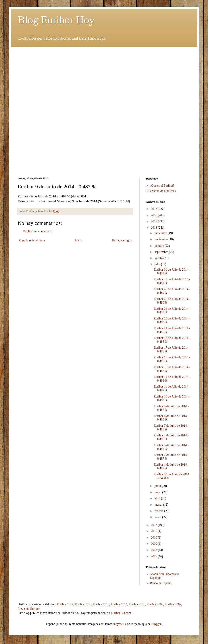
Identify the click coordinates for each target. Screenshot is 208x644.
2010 (154, 538)
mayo (158, 492)
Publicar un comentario (38, 231)
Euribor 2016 (83, 604)
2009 (154, 544)
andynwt (118, 624)
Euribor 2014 (119, 604)
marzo (159, 505)
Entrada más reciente (32, 240)
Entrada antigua (122, 240)
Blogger (156, 624)
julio (158, 264)
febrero (159, 511)
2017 (154, 209)
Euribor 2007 (173, 604)
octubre (159, 246)
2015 (154, 221)
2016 (154, 215)
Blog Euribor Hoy (56, 20)
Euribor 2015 (101, 604)
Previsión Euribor (29, 609)
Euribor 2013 (137, 604)
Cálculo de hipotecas (163, 191)
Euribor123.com (121, 613)
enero (158, 517)
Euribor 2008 (155, 604)
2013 (154, 525)
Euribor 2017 (65, 604)
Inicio (78, 240)
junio (158, 486)
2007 (154, 556)
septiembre (162, 252)
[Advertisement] (104, 78)
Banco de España (161, 583)
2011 (154, 531)
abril (158, 498)
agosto (159, 258)
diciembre (161, 233)
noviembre (161, 239)
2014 (154, 228)
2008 (154, 550)
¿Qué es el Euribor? (162, 186)
